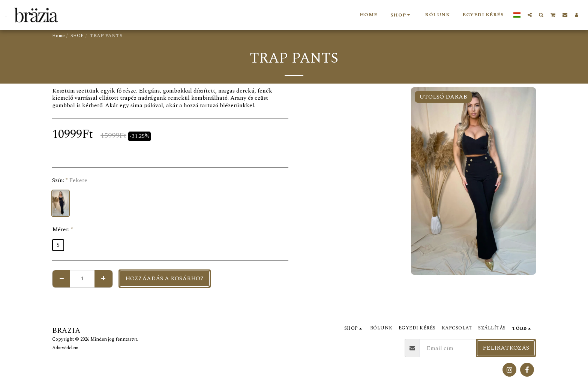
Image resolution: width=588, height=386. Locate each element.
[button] (530, 15)
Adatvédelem (65, 348)
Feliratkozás (506, 348)
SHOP (77, 36)
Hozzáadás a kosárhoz (165, 278)
